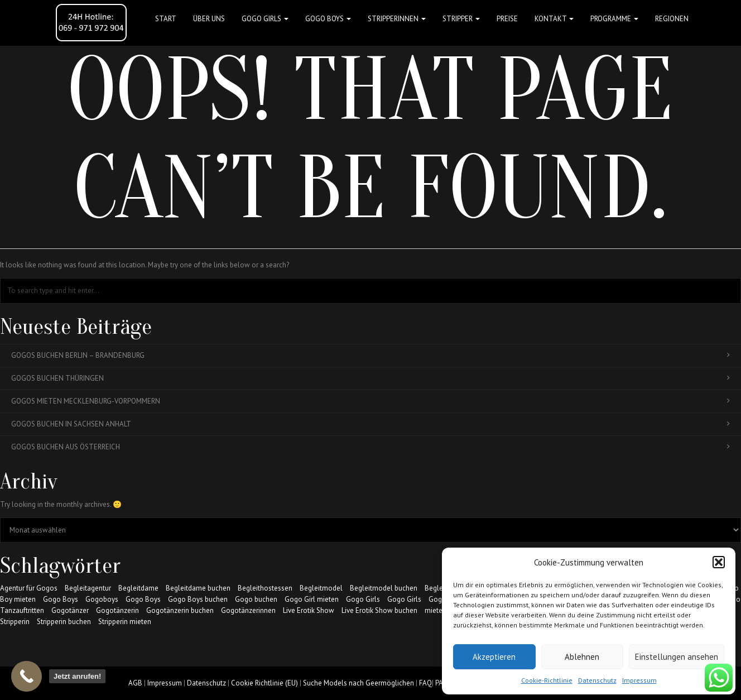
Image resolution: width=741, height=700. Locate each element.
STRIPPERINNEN (397, 19)
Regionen (672, 19)
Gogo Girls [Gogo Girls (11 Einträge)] (404, 599)
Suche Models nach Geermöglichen (359, 683)
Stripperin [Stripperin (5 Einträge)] (15, 622)
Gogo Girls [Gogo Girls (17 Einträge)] (363, 599)
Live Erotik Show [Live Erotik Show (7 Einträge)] (309, 610)
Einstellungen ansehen (677, 657)
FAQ (425, 683)
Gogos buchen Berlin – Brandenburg (371, 355)
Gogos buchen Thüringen (371, 378)
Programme (614, 19)
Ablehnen (582, 657)
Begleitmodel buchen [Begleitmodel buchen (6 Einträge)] (384, 588)
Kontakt (554, 19)
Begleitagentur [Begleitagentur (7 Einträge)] (88, 588)
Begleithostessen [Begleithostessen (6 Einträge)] (265, 588)
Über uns (209, 19)
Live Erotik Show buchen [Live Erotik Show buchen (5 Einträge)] (379, 610)
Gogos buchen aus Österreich (371, 447)
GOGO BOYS (328, 19)
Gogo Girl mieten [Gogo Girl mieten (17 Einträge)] (312, 599)
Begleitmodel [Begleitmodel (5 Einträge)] (321, 588)
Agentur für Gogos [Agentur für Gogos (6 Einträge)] (29, 588)
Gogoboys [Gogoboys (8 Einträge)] (102, 599)
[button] (719, 562)
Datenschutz (597, 680)
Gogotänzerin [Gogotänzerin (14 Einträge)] (117, 610)
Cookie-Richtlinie (547, 680)
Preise (507, 19)
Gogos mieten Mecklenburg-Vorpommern (371, 401)
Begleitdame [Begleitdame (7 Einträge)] (138, 588)
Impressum (639, 680)
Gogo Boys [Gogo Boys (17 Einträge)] (61, 599)
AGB (135, 683)
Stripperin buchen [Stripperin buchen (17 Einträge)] (64, 622)
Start (166, 19)
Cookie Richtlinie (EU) (264, 683)
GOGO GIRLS (265, 19)
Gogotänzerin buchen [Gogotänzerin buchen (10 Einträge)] (180, 610)
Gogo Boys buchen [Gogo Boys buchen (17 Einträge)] (198, 599)
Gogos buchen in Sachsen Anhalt (371, 424)
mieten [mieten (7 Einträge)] (436, 610)
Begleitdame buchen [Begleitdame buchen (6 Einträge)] (198, 588)
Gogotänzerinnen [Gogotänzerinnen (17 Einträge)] (248, 610)
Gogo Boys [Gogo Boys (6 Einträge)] (143, 599)
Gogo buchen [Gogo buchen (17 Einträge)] (256, 599)
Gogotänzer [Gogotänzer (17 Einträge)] (70, 610)
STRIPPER (461, 19)
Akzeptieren (494, 657)
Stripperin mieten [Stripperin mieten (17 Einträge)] (125, 622)
